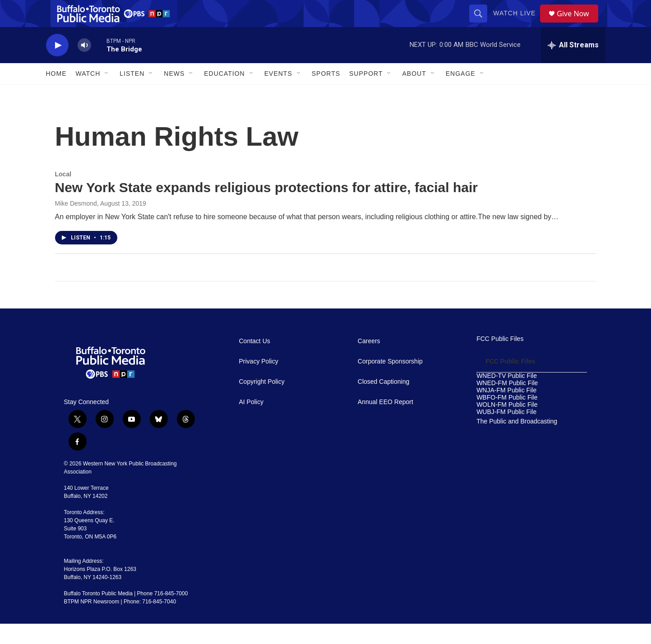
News (174, 94)
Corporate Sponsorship (390, 382)
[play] (57, 66)
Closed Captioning (383, 402)
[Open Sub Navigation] (107, 94)
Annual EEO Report (386, 422)
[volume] (84, 66)
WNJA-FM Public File (506, 411)
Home (56, 94)
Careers (369, 361)
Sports (326, 94)
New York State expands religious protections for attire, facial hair (267, 208)
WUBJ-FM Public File (506, 432)
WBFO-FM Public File (507, 418)
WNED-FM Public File (507, 403)
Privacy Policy (259, 382)
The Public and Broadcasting (517, 442)
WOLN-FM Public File (507, 425)
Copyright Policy (262, 402)
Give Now (578, 24)
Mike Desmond (76, 224)
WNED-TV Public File (507, 396)
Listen (132, 94)
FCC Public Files (500, 359)
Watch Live (517, 23)
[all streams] (573, 65)
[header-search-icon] (481, 23)
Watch (88, 94)
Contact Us (255, 361)
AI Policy (251, 422)
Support (366, 94)
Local (63, 194)
